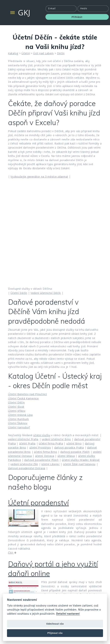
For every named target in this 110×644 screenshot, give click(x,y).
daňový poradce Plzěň (75, 452)
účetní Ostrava (45, 456)
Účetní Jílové (16, 407)
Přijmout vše (55, 633)
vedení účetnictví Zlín (24, 464)
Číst (12, 553)
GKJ (24, 12)
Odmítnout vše (55, 624)
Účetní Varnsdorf (19, 427)
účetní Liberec (51, 464)
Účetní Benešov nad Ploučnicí (27, 394)
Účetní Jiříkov (17, 411)
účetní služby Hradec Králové (81, 460)
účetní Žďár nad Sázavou (79, 464)
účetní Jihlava (66, 456)
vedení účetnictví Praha (23, 439)
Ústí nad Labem (43, 53)
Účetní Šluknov (18, 423)
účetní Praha (27, 443)
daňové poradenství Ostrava (27, 468)
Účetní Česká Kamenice (23, 398)
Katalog (13, 53)
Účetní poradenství (38, 503)
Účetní (26, 53)
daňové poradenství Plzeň (41, 460)
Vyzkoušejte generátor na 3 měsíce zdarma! (39, 177)
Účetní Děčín (19, 293)
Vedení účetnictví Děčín (46, 293)
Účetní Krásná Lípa (20, 415)
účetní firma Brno (46, 452)
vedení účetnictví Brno (56, 439)
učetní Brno (74, 443)
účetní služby (42, 435)
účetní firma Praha (51, 443)
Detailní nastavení (68, 614)
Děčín (61, 53)
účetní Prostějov (40, 448)
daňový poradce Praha (69, 448)
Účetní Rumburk (18, 419)
